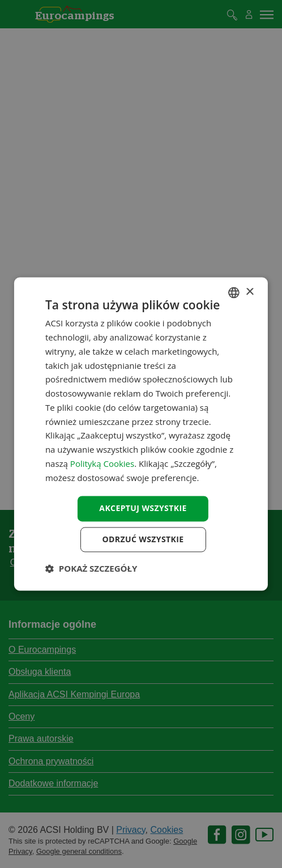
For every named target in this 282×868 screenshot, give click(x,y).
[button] (91, 569)
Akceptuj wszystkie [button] (143, 509)
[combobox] (234, 292)
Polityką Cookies (102, 463)
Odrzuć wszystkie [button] (143, 540)
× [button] (249, 292)
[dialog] (141, 434)
